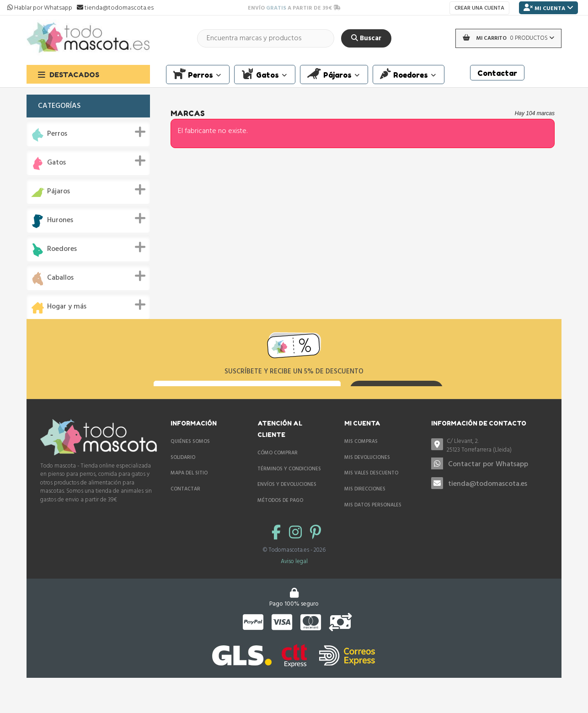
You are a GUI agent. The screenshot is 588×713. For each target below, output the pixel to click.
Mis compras (361, 468)
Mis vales (356, 547)
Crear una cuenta (479, 8)
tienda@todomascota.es (488, 510)
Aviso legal (294, 614)
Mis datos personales (373, 531)
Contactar (185, 516)
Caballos (60, 278)
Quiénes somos (190, 468)
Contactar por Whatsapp (488, 491)
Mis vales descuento (371, 500)
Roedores (62, 249)
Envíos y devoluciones (287, 511)
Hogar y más (67, 307)
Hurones (60, 221)
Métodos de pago (280, 527)
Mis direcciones (365, 516)
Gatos (56, 163)
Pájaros (59, 192)
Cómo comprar (278, 479)
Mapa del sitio (189, 500)
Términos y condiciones (289, 495)
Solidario (183, 484)
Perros (57, 134)
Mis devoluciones (367, 484)
